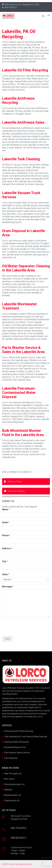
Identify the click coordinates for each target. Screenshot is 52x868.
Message (8, 587)
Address (7, 548)
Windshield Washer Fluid (15, 747)
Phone (6, 535)
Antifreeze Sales (11, 742)
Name (6, 509)
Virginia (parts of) (12, 801)
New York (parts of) (13, 774)
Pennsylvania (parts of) (14, 784)
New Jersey (9, 779)
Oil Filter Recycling (25, 731)
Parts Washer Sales (13, 753)
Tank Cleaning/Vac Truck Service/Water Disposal (26, 737)
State (6, 574)
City (5, 561)
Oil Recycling (10, 731)
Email (6, 522)
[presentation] (23, 627)
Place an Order (13, 482)
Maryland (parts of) (13, 795)
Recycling (24, 742)
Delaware (8, 790)
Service (27, 753)
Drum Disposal (11, 758)
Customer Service (14, 491)
